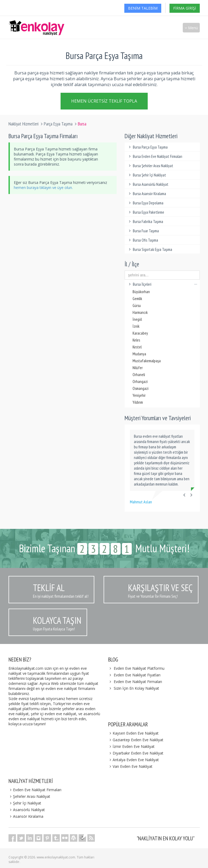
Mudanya (139, 354)
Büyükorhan (141, 292)
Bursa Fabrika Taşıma (145, 222)
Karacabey (140, 333)
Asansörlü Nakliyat (27, 810)
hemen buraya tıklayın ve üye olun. (43, 187)
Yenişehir (139, 395)
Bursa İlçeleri (162, 284)
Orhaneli (139, 375)
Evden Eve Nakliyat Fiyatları (137, 675)
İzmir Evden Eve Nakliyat (131, 746)
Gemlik (137, 299)
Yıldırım (138, 402)
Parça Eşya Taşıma (58, 124)
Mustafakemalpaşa (147, 361)
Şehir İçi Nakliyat (25, 803)
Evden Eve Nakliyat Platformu (139, 668)
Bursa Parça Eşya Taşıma (147, 147)
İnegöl (137, 319)
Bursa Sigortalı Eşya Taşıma (150, 249)
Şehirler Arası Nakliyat (29, 796)
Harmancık (140, 312)
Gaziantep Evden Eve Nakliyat (136, 740)
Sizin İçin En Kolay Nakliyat (136, 688)
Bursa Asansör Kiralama (147, 194)
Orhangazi (140, 382)
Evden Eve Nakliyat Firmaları (138, 682)
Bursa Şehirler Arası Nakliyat (150, 166)
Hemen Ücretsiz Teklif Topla (104, 100)
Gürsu (137, 306)
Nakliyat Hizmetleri (24, 124)
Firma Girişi (185, 8)
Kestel (137, 347)
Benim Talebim (143, 8)
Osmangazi (141, 388)
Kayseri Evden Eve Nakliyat (133, 733)
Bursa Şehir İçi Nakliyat (147, 175)
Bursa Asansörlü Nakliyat (148, 184)
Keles (136, 340)
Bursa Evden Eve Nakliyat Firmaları (155, 156)
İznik (136, 326)
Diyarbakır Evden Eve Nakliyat (136, 753)
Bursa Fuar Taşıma (143, 231)
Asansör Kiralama (26, 816)
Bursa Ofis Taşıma (143, 240)
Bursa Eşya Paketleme (146, 212)
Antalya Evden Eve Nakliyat (134, 760)
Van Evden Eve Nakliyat (130, 766)
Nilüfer (138, 368)
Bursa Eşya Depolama (145, 203)
